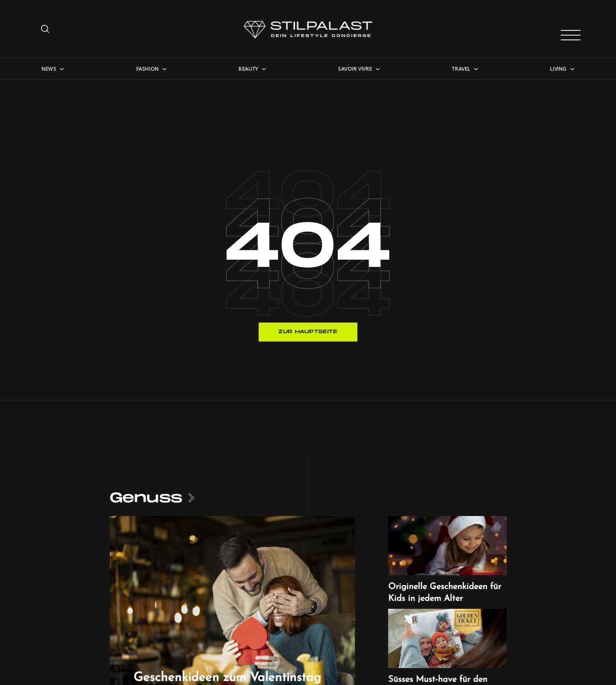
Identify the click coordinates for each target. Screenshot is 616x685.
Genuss (146, 498)
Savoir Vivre (355, 69)
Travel (461, 69)
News (49, 69)
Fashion (147, 69)
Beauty (248, 69)
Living (558, 69)
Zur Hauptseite (308, 332)
